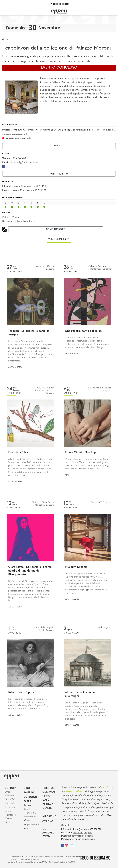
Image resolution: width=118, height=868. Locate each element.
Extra (27, 802)
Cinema (10, 796)
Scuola (28, 805)
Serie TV (10, 800)
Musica (9, 811)
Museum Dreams (76, 567)
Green (28, 821)
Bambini (29, 793)
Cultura (10, 788)
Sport (27, 809)
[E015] (72, 846)
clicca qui (91, 839)
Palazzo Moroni (11, 217)
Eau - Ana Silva (18, 453)
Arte (5, 39)
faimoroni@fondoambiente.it (25, 163)
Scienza (9, 823)
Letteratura (11, 807)
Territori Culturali (49, 790)
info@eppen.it (82, 829)
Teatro (9, 819)
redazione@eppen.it (83, 833)
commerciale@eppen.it (83, 836)
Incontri (10, 803)
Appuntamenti (31, 824)
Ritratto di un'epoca (21, 692)
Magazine (49, 816)
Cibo (27, 788)
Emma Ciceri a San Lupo (81, 453)
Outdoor (30, 797)
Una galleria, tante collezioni (84, 331)
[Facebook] (4, 166)
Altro (27, 828)
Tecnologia (30, 813)
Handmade (30, 817)
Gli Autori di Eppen (49, 833)
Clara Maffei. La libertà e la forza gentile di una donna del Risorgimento (30, 571)
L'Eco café (46, 798)
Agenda (48, 821)
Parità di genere (48, 806)
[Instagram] (67, 846)
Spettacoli (11, 815)
